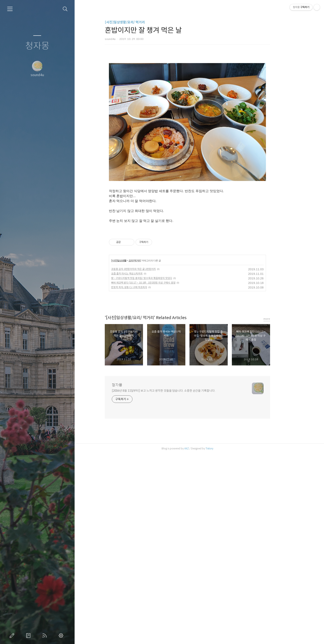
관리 (62, 636)
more (279, 509)
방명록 (29, 636)
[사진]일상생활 (131, 451)
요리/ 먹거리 (147, 451)
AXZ (198, 639)
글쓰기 (13, 636)
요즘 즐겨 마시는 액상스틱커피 (139, 464)
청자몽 (37, 46)
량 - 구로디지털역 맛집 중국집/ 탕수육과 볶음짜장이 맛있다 (153, 468)
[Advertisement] (199, 88)
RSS (45, 636)
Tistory (221, 639)
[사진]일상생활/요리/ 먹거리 (137, 22)
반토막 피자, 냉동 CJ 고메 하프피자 (141, 477)
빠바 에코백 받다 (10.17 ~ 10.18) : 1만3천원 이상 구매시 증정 (155, 473)
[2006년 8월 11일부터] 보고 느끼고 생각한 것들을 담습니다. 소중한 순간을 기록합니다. (175, 581)
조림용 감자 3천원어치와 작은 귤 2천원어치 (145, 459)
